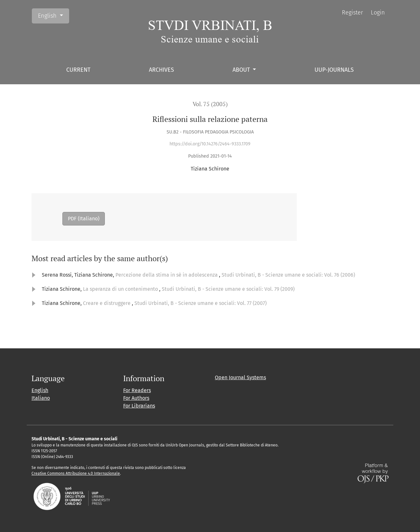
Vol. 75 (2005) (210, 104)
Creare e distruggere (107, 303)
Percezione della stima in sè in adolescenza (167, 275)
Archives (161, 70)
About (242, 70)
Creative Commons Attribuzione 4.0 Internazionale (76, 473)
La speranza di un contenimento (121, 289)
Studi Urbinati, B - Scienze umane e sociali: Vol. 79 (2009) (228, 289)
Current (78, 70)
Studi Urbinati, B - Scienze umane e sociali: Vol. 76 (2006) (288, 275)
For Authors (136, 398)
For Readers (137, 390)
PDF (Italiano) (84, 219)
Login (378, 13)
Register (352, 13)
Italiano (41, 398)
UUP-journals (334, 70)
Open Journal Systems (240, 377)
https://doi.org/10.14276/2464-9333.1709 (210, 144)
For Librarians (139, 406)
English (53, 15)
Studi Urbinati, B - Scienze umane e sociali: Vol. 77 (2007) (201, 303)
